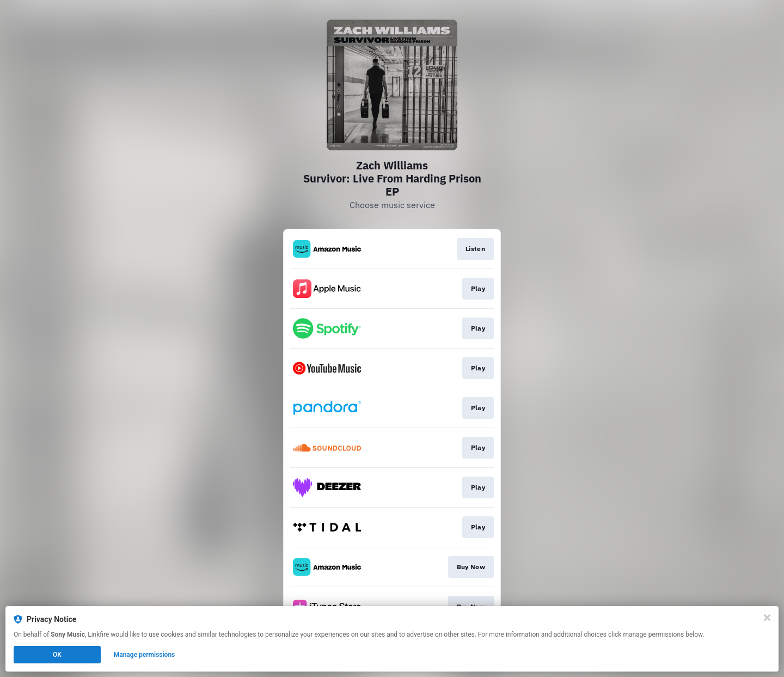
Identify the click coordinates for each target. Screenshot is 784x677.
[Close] (767, 618)
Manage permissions (145, 655)
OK (57, 655)
